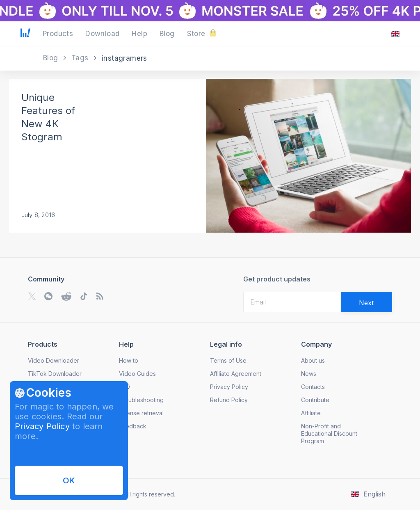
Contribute (315, 400)
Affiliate (311, 413)
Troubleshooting (141, 400)
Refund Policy (229, 400)
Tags (81, 58)
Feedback (133, 426)
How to (129, 360)
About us (313, 360)
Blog (52, 58)
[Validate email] (366, 302)
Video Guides (137, 374)
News (309, 374)
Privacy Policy (42, 426)
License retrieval (141, 413)
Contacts (313, 387)
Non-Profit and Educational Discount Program (329, 433)
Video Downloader (54, 360)
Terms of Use (228, 360)
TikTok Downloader (55, 374)
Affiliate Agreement (236, 374)
